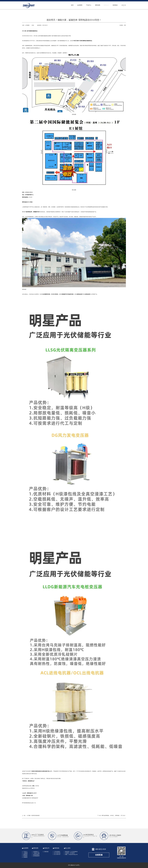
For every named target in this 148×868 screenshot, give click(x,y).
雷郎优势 (98, 5)
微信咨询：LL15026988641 (71, 852)
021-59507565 (57, 853)
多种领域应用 (36, 856)
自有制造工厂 (36, 852)
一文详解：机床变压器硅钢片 (33, 815)
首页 (72, 5)
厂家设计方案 (36, 853)
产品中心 (89, 5)
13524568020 (57, 852)
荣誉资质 (46, 852)
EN (122, 5)
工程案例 (25, 853)
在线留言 (25, 857)
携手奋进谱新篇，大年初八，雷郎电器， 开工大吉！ (114, 815)
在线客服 (99, 855)
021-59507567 (57, 854)
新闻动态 (106, 5)
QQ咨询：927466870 (70, 853)
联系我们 (115, 5)
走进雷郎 (80, 5)
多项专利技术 (36, 854)
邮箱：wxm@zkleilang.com (71, 854)
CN (125, 5)
